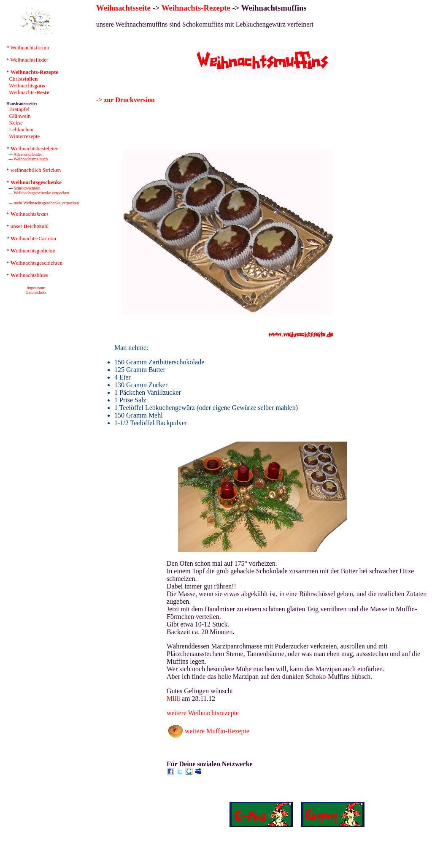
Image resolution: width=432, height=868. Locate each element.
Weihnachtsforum (30, 47)
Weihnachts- (29, 92)
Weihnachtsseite (123, 8)
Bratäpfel (19, 109)
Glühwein (20, 116)
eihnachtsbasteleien (35, 148)
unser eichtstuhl (30, 226)
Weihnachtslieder (30, 60)
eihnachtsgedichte (33, 251)
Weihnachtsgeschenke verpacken (41, 193)
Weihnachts (27, 85)
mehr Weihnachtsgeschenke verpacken (47, 203)
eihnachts (29, 214)
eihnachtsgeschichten (36, 263)
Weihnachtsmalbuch (31, 159)
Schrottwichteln (27, 188)
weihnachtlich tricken (36, 170)
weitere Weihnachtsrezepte (203, 713)
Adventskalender (28, 154)
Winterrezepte (24, 136)
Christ (24, 79)
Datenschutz (36, 292)
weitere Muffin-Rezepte (217, 731)
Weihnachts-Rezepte (196, 8)
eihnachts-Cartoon (33, 238)
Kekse (16, 123)
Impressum (36, 288)
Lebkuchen (22, 129)
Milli (173, 698)
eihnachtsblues (30, 275)
